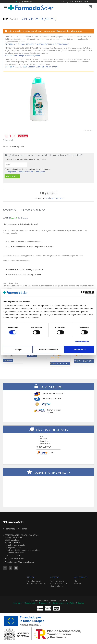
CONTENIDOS (81, 577)
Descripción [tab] (10, 210)
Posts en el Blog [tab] (33, 210)
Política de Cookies (77, 603)
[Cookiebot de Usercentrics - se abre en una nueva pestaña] (83, 292)
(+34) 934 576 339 (25, 2)
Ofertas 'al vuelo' (57, 586)
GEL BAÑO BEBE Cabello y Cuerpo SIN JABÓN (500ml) (32, 67)
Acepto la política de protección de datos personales (27, 170)
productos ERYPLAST (55, 198)
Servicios (78, 584)
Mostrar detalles (82, 342)
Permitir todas (79, 350)
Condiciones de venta (61, 603)
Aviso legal (17, 603)
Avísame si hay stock (59, 363)
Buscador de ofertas (59, 584)
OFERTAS (55, 577)
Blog (76, 581)
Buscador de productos (77, 2)
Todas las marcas (34, 581)
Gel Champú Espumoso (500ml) (23, 55)
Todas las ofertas (57, 581)
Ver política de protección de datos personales (26, 172)
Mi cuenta (60, 2)
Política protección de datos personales (37, 603)
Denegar (18, 350)
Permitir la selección (48, 350)
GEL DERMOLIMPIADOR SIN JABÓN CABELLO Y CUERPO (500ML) (37, 44)
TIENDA (31, 577)
